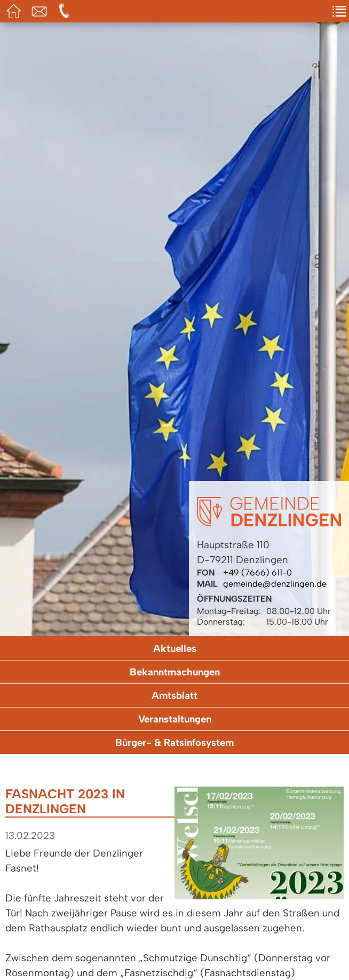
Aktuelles (175, 648)
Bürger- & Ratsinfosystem (174, 742)
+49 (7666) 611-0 (257, 573)
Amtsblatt (174, 695)
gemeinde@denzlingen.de (275, 584)
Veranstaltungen (175, 719)
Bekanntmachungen (175, 672)
